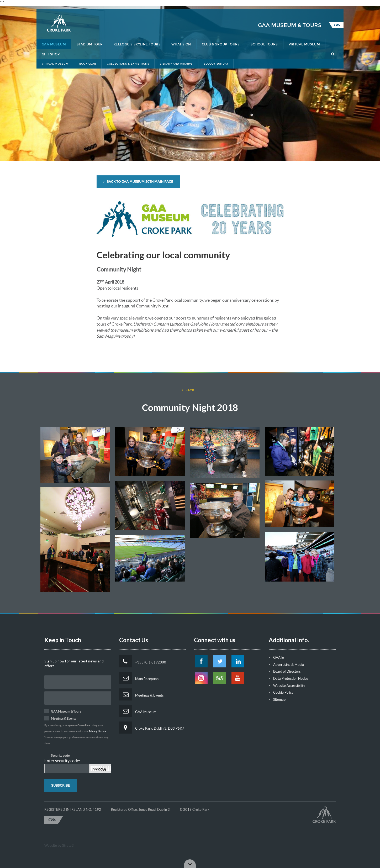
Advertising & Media (286, 665)
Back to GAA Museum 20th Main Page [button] (138, 182)
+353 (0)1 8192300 (143, 661)
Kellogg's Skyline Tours (137, 44)
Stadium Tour (90, 44)
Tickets (330, 4)
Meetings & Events (141, 694)
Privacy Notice (97, 731)
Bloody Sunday (216, 64)
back (188, 390)
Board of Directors (285, 671)
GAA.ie (276, 658)
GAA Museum (54, 44)
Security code (60, 755)
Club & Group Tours (221, 44)
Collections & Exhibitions (128, 64)
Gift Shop (51, 54)
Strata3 (68, 846)
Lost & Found (238, 4)
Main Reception (139, 678)
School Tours (264, 44)
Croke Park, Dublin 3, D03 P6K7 (152, 728)
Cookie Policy (281, 692)
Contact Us (303, 4)
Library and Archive (176, 64)
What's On (181, 44)
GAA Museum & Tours (290, 25)
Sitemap (277, 700)
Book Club (88, 64)
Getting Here (271, 4)
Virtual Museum (304, 44)
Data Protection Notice (288, 679)
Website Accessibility (287, 686)
